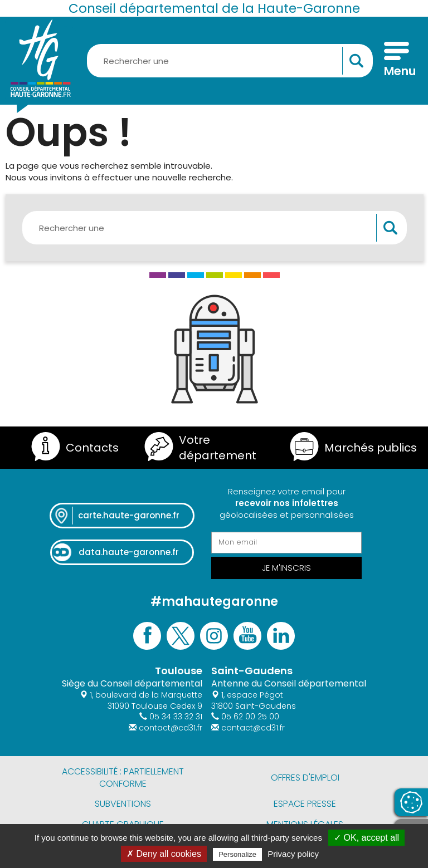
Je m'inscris (286, 568)
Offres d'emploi (305, 778)
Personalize (237, 854)
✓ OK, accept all (366, 838)
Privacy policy (293, 854)
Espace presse (305, 804)
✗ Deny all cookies (164, 854)
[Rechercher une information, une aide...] (230, 61)
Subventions (123, 804)
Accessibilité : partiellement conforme (123, 778)
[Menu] (397, 61)
